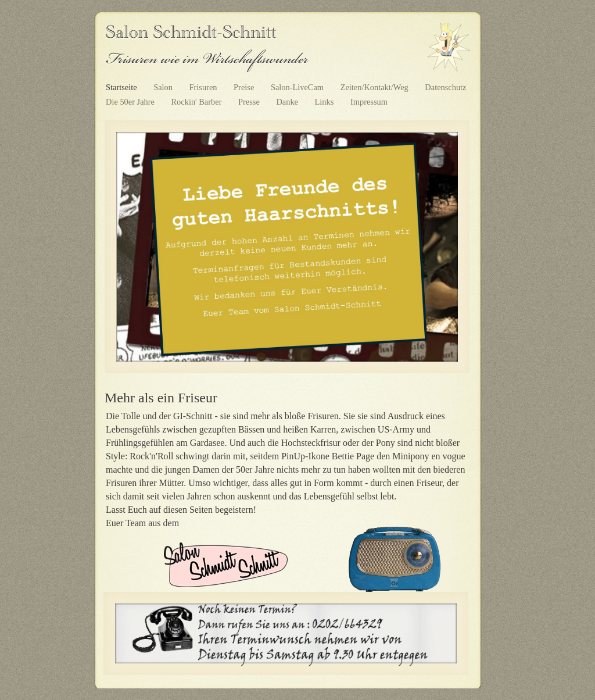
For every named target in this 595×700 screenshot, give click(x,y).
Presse (250, 102)
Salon (164, 87)
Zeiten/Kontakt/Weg (376, 87)
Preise (245, 87)
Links (325, 102)
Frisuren (205, 87)
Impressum (369, 102)
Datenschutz (445, 87)
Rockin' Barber (198, 102)
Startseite (122, 87)
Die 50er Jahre (131, 102)
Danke (288, 102)
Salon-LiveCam (298, 87)
